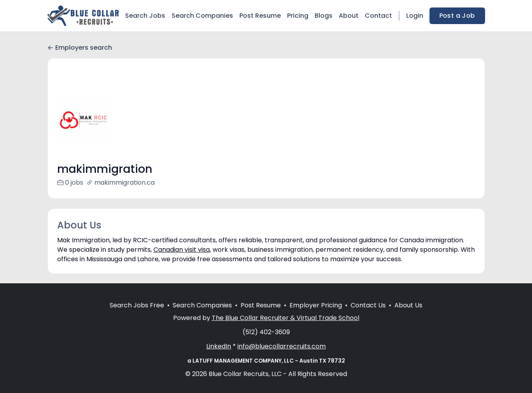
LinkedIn (219, 356)
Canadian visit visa (182, 250)
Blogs (324, 16)
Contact (378, 16)
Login (415, 16)
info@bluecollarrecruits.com (282, 356)
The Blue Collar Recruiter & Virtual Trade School (286, 327)
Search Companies (202, 16)
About (349, 16)
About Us (408, 315)
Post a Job (457, 16)
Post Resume (260, 16)
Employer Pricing (316, 315)
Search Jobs (145, 16)
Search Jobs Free (137, 315)
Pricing (298, 16)
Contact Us (368, 315)
